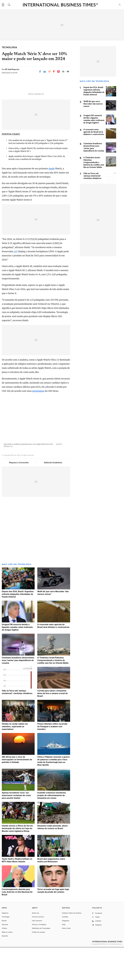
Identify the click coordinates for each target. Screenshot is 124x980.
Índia (64, 957)
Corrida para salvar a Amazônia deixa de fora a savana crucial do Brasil (52, 726)
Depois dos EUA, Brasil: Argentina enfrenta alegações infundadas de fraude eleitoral (18, 627)
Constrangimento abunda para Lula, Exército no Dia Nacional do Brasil (17, 925)
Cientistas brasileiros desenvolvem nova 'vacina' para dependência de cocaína (18, 693)
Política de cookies (39, 965)
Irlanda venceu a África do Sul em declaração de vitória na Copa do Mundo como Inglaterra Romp (17, 861)
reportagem (38, 424)
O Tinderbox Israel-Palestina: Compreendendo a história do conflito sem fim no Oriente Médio (53, 693)
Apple (52, 201)
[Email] (63, 72)
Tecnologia (6, 950)
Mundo (4, 953)
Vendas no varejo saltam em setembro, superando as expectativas (15, 759)
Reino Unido (66, 961)
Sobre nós (36, 946)
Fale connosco (37, 953)
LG (16, 284)
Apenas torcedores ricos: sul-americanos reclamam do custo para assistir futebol (16, 828)
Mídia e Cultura (7, 965)
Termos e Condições (39, 957)
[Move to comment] (68, 72)
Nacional (5, 957)
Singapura (66, 953)
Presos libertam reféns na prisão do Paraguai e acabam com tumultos (52, 759)
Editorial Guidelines (53, 495)
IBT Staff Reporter (12, 69)
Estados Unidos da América (72, 946)
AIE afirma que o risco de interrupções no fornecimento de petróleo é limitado (17, 792)
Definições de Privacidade (41, 961)
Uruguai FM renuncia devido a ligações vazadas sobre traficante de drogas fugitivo (17, 660)
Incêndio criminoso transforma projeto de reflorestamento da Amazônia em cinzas (52, 828)
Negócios (5, 946)
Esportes (5, 969)
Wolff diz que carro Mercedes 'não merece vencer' (93, 104)
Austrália (65, 950)
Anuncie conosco (38, 950)
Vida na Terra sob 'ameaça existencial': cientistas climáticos (92, 176)
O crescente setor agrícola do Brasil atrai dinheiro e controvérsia (94, 132)
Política (4, 961)
